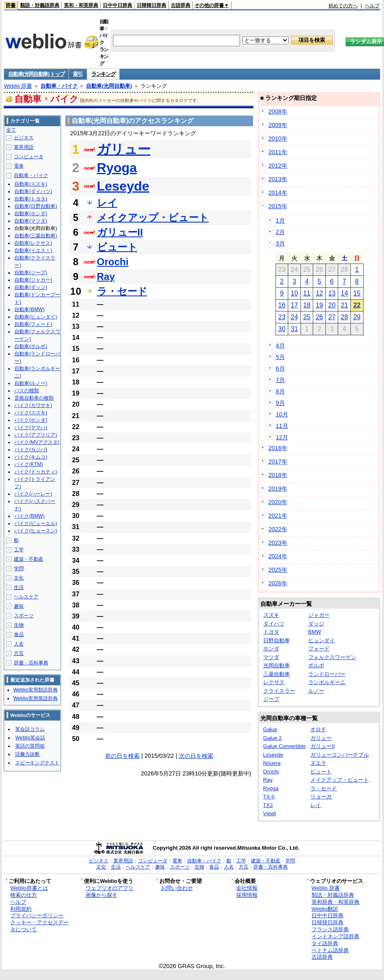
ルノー (316, 691)
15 (357, 293)
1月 (280, 221)
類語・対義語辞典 (40, 5)
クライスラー (279, 691)
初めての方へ (343, 6)
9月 (280, 403)
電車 (19, 166)
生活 (19, 587)
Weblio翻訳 (325, 909)
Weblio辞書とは (29, 888)
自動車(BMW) (29, 309)
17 (294, 305)
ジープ (271, 699)
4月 (280, 346)
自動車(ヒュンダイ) (36, 317)
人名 (19, 644)
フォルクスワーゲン (332, 657)
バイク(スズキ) (31, 413)
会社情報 (247, 888)
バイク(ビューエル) (36, 523)
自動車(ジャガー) (33, 280)
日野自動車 (277, 640)
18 (307, 305)
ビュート (117, 247)
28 (344, 317)
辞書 (11, 5)
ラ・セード (122, 291)
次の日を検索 (196, 756)
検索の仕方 (24, 895)
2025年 (278, 570)
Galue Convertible (285, 746)
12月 (282, 437)
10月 (282, 414)
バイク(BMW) (29, 516)
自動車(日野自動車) (36, 206)
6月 (280, 368)
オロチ (318, 729)
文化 (19, 578)
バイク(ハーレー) (33, 494)
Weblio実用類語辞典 (35, 690)
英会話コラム (30, 729)
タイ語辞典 (325, 943)
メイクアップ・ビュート (153, 217)
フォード (319, 649)
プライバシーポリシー (37, 915)
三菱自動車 (277, 674)
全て (11, 130)
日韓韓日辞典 (151, 5)
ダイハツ (274, 624)
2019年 (278, 489)
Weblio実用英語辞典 (35, 698)
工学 (19, 550)
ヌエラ (318, 763)
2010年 (278, 139)
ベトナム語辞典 (330, 950)
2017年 (278, 462)
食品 (19, 634)
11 (307, 293)
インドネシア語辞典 (335, 936)
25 (307, 317)
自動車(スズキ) (31, 184)
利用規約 (21, 909)
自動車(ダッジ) (31, 287)
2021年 (278, 516)
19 (319, 305)
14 (344, 293)
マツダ (271, 657)
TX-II (269, 797)
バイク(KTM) (28, 464)
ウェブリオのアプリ (110, 888)
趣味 (19, 606)
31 (294, 329)
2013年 (278, 179)
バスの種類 (27, 391)
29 (357, 317)
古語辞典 (181, 5)
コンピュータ (29, 157)
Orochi (113, 262)
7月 (280, 380)
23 (282, 317)
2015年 (278, 206)
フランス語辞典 (330, 929)
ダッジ (316, 624)
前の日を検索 (122, 756)
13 (332, 293)
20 (332, 305)
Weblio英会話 (30, 738)
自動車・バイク (59, 86)
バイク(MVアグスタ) (37, 442)
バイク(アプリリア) (36, 435)
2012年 (278, 166)
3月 (280, 243)
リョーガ (321, 797)
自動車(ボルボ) (31, 346)
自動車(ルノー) (31, 383)
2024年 (278, 556)
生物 (19, 625)
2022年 (278, 529)
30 (282, 329)
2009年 (278, 125)
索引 (78, 74)
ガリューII (120, 232)
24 (294, 317)
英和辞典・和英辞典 (335, 902)
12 (319, 293)
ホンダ (271, 649)
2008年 (278, 111)
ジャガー (319, 615)
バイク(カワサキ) (33, 405)
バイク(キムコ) (31, 457)
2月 (280, 232)
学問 (19, 568)
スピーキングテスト (37, 763)
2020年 (278, 502)
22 (357, 305)
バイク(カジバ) (31, 450)
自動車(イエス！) (33, 250)
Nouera (272, 763)
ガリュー (124, 149)
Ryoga (117, 168)
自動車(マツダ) (31, 221)
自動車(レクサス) (33, 243)
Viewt (270, 813)
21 (344, 305)
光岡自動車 (277, 665)
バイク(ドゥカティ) (36, 472)
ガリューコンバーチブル (340, 755)
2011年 (278, 152)
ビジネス (24, 138)
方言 (19, 653)
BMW (315, 632)
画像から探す (102, 895)
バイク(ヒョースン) (36, 531)
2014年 (278, 193)
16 (282, 305)
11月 (282, 426)
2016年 (278, 448)
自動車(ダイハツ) (33, 191)
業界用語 (24, 147)
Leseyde (123, 186)
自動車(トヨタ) (31, 199)
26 (319, 317)
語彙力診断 (27, 754)
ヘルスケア (26, 597)
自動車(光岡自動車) (109, 86)
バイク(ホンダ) (31, 420)
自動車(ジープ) (31, 273)
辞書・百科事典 (31, 663)
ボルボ (316, 665)
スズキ (271, 615)
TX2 (268, 805)
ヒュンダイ (322, 640)
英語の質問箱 (30, 746)
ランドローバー (327, 674)
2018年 (278, 475)
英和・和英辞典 (81, 5)
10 (294, 293)
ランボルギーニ (327, 682)
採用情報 (247, 895)
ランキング (103, 74)
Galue (270, 729)
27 (332, 317)
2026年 (278, 583)
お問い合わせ (177, 888)
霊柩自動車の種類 (34, 398)
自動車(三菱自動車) (36, 236)
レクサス (274, 682)
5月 (280, 357)
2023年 (278, 543)
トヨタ (271, 632)
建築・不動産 (29, 559)
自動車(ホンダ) (31, 214)
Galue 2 (273, 738)
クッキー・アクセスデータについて (40, 926)
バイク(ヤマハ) (31, 427)
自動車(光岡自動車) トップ (36, 74)
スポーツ (24, 616)
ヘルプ (372, 6)
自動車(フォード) (33, 324)
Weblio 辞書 (18, 86)
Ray (106, 276)
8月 (280, 391)
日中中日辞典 (117, 5)
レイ (107, 203)
